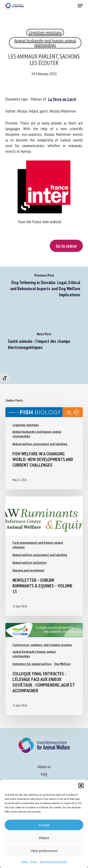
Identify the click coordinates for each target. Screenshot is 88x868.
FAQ (44, 774)
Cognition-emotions (45, 32)
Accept (44, 825)
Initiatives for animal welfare (32, 664)
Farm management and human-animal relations (38, 545)
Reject (44, 838)
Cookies (24, 862)
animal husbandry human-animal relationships (34, 654)
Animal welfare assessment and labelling (40, 444)
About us (44, 767)
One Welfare (62, 664)
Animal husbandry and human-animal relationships (45, 43)
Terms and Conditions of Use (53, 862)
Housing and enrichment (29, 570)
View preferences (44, 851)
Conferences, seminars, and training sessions (42, 645)
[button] (81, 786)
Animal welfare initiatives (29, 563)
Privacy (34, 862)
